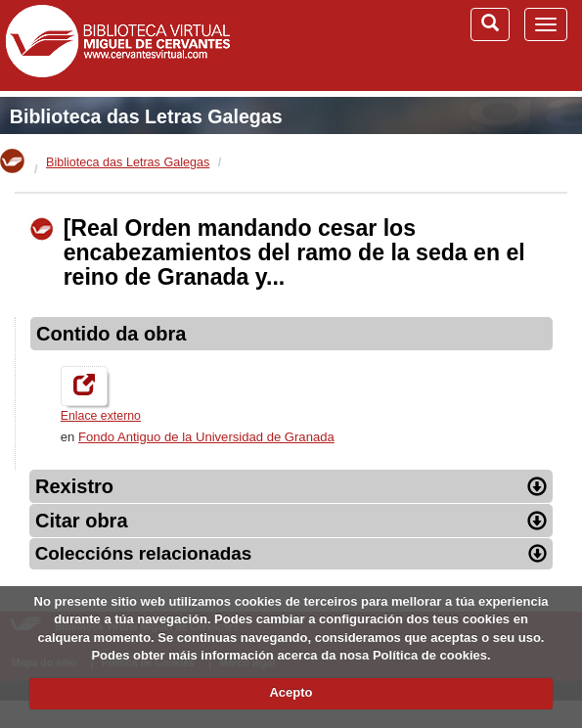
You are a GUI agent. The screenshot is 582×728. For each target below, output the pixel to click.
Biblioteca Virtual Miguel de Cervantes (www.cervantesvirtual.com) (117, 45)
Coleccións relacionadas (291, 553)
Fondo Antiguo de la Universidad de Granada (206, 437)
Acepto (291, 692)
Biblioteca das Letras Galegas (146, 116)
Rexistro (291, 486)
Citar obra (291, 521)
